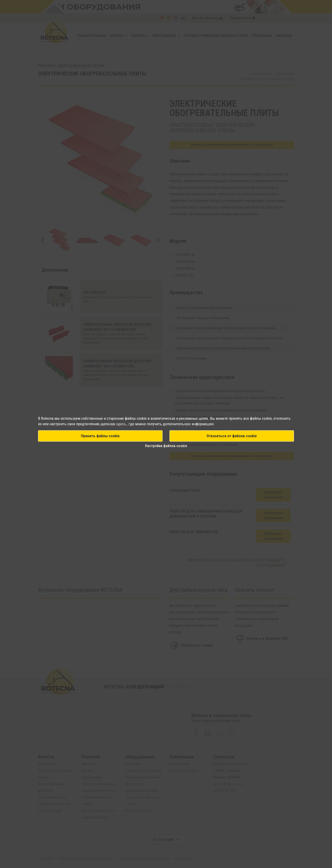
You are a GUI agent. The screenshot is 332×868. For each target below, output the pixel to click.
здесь (121, 424)
